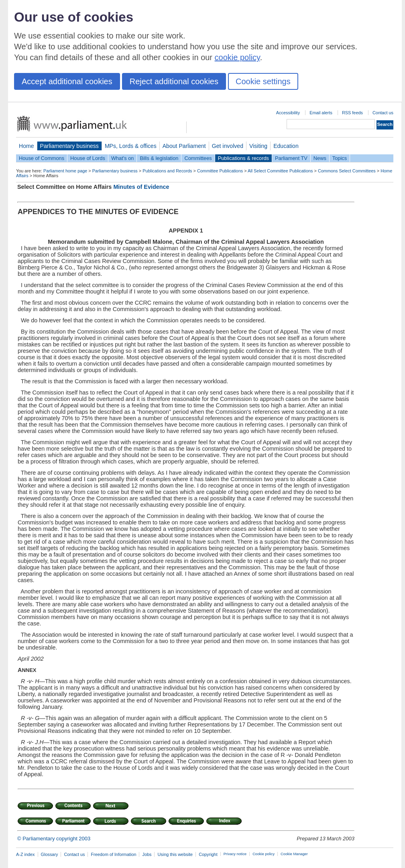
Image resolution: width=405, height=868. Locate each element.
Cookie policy (264, 854)
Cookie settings (263, 81)
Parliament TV (291, 158)
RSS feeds (352, 113)
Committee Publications (220, 171)
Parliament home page (65, 171)
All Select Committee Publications (280, 171)
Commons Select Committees (347, 171)
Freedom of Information (113, 854)
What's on (123, 158)
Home (26, 146)
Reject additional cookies (174, 81)
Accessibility (288, 113)
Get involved (228, 146)
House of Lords (88, 158)
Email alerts (321, 113)
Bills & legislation (159, 158)
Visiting (258, 146)
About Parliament (184, 146)
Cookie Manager (294, 854)
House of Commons (42, 158)
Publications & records (243, 158)
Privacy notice (235, 854)
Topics (340, 158)
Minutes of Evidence (141, 187)
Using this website (175, 854)
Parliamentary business (69, 146)
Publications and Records (167, 171)
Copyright (208, 854)
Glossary (50, 854)
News (320, 158)
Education (286, 146)
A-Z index (25, 854)
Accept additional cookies (67, 81)
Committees (198, 158)
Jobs (147, 854)
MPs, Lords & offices (131, 146)
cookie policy (237, 57)
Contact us (383, 113)
